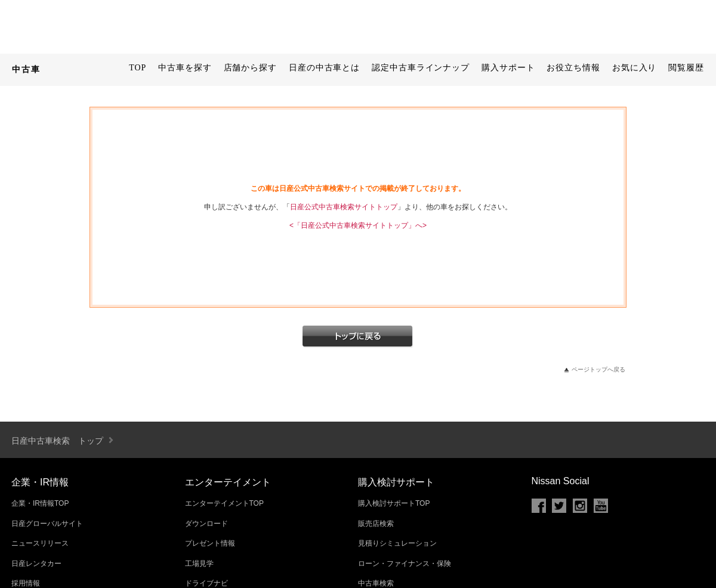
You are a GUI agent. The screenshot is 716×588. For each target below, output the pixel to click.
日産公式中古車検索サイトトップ (344, 207)
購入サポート (508, 68)
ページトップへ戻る (598, 369)
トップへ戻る (358, 337)
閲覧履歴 (686, 68)
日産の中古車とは (324, 68)
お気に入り (635, 68)
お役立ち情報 (573, 68)
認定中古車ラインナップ (421, 68)
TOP (138, 68)
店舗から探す (250, 68)
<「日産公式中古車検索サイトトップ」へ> (358, 225)
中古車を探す (185, 68)
